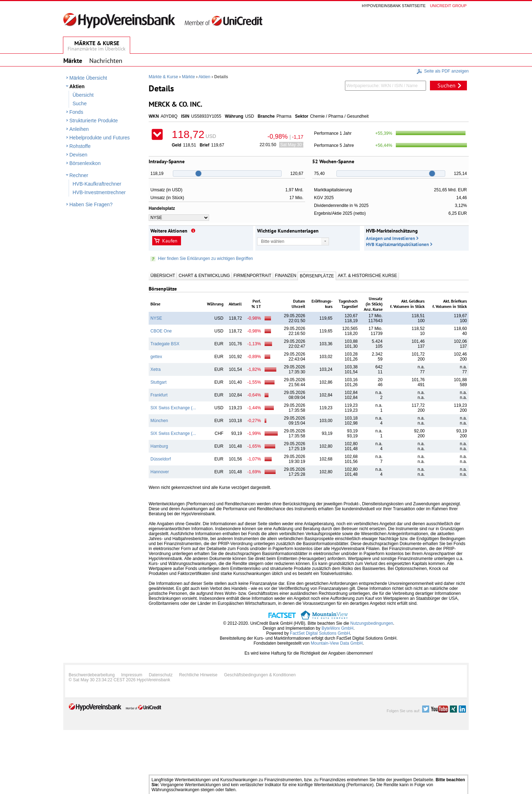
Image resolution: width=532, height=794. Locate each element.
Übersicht (83, 95)
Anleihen (79, 129)
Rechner (79, 175)
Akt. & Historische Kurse (367, 276)
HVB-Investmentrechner (99, 192)
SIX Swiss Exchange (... (173, 408)
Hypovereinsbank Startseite (394, 6)
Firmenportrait (252, 276)
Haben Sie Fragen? (91, 204)
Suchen (446, 85)
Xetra (156, 369)
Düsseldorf (161, 459)
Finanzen (286, 276)
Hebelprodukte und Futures (100, 138)
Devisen (78, 155)
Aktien (77, 86)
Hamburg (159, 446)
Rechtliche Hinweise (198, 675)
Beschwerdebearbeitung (92, 675)
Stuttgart (158, 382)
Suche (80, 103)
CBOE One (161, 331)
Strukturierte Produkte (94, 121)
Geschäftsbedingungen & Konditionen (260, 675)
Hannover (160, 472)
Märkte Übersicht (88, 78)
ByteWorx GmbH (337, 628)
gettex (156, 357)
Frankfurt (159, 395)
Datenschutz (161, 675)
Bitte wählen (273, 241)
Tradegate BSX (165, 344)
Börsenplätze (317, 276)
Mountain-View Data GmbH (337, 643)
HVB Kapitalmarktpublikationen (397, 244)
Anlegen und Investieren (390, 238)
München (159, 421)
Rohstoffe (80, 146)
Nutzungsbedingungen (372, 623)
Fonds (76, 112)
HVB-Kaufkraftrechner (97, 184)
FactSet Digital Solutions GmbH (320, 633)
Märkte (188, 77)
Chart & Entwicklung (204, 276)
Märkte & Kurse (163, 77)
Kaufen (170, 241)
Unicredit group (448, 6)
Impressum (132, 675)
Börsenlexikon (85, 163)
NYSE (156, 318)
